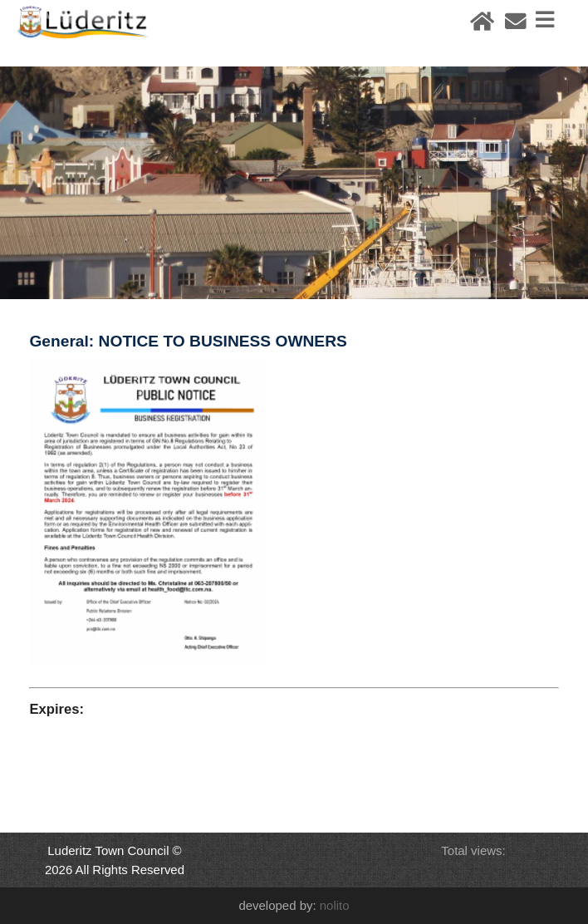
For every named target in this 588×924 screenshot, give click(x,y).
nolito (335, 905)
